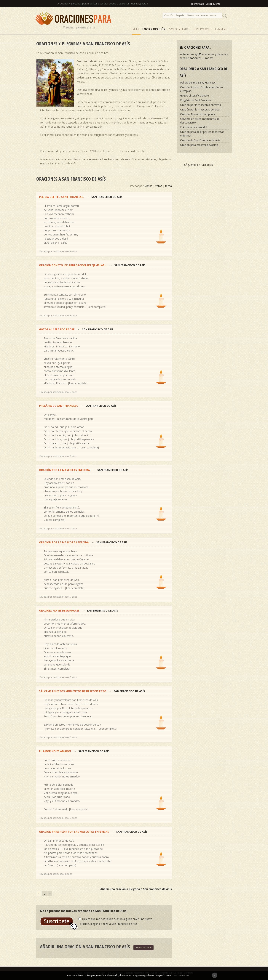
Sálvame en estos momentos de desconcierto (73, 691)
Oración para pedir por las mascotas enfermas (74, 832)
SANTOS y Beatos (179, 29)
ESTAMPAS (221, 29)
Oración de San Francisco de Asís (200, 140)
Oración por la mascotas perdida (64, 542)
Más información (181, 975)
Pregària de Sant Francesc (59, 406)
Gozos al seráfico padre (57, 329)
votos (159, 186)
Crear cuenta (213, 4)
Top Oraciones (202, 29)
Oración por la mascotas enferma (64, 470)
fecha (168, 186)
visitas (149, 186)
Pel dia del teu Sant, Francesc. (62, 197)
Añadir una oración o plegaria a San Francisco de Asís (136, 889)
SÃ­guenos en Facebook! (199, 165)
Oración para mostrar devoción (199, 145)
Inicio (135, 29)
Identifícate (198, 4)
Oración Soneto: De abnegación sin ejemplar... (73, 265)
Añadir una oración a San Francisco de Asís (85, 947)
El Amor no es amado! (55, 751)
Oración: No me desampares (59, 611)
